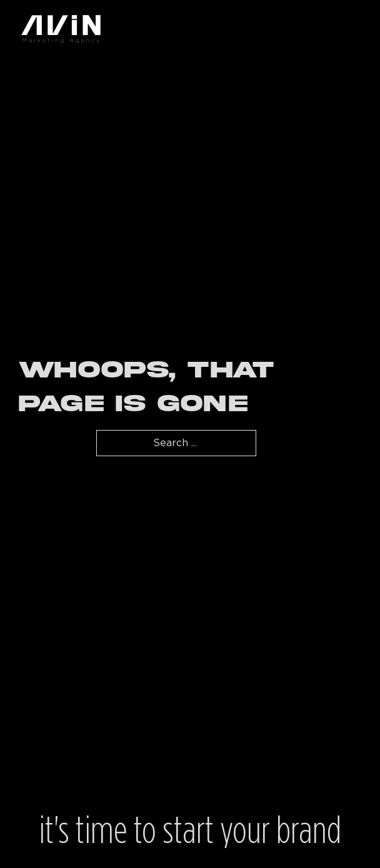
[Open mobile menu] (355, 29)
